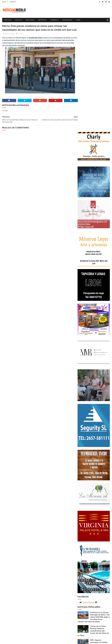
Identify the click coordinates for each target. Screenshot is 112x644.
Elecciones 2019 (84, 570)
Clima (78, 20)
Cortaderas (95, 559)
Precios (90, 586)
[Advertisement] (19, 623)
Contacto (13, 2)
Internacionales (97, 574)
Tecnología (83, 593)
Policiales (30, 20)
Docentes (91, 563)
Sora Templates (15, 641)
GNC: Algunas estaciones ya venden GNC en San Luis (99, 534)
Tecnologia (100, 590)
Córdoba (101, 555)
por (107, 582)
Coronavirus (83, 559)
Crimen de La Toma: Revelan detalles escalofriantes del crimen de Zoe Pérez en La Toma (93, 523)
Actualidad (83, 555)
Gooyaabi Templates (39, 641)
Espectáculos (84, 574)
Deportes (42, 20)
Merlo (81, 578)
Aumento (92, 555)
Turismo (54, 20)
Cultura (105, 559)
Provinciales (100, 586)
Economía (101, 563)
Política (100, 582)
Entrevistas (96, 570)
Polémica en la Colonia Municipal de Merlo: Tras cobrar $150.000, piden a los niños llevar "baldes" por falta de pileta (94, 509)
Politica (19, 20)
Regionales (82, 590)
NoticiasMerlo (88, 494)
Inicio (4, 2)
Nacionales (67, 20)
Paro (98, 578)
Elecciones (92, 567)
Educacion (82, 567)
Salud (91, 590)
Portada (8, 20)
